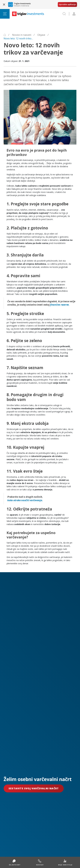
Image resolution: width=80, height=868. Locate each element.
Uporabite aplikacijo (67, 5)
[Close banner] (4, 5)
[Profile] (74, 14)
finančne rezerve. (60, 305)
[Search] (64, 14)
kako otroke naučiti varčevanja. (25, 500)
